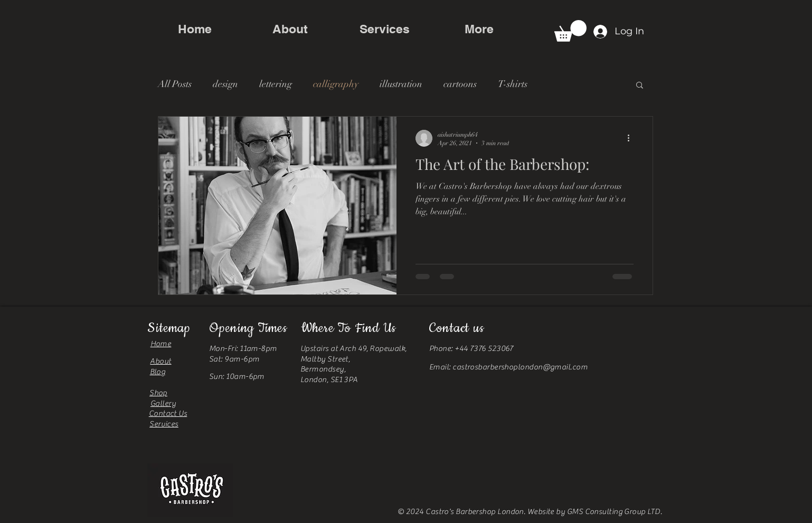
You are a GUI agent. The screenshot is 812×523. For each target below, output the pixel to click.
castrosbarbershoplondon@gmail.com (520, 367)
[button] (570, 31)
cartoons (460, 84)
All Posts (175, 84)
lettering (276, 84)
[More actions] (632, 138)
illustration (401, 84)
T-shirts (513, 84)
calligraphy (336, 84)
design (225, 84)
